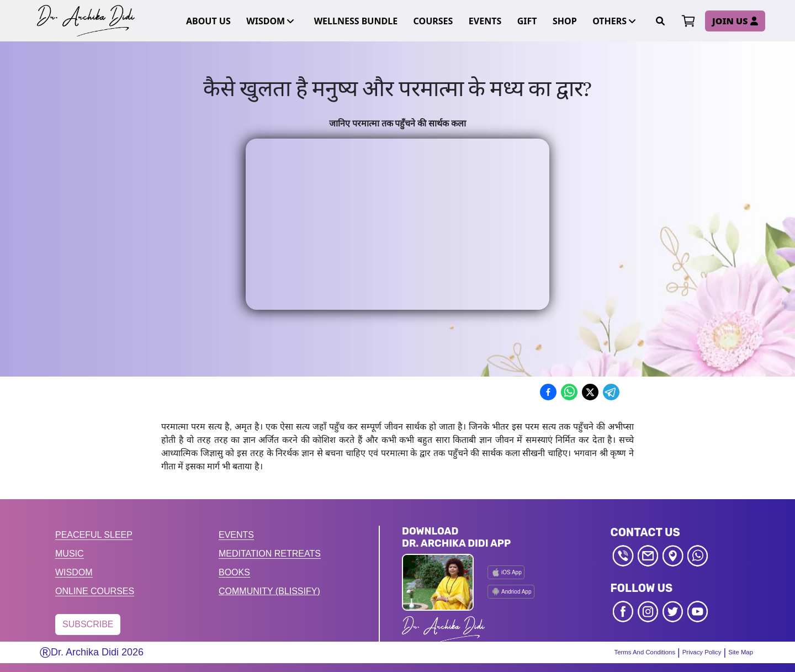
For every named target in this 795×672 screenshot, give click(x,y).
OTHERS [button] (613, 21)
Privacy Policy (695, 652)
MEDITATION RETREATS (270, 554)
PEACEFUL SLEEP (94, 535)
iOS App (506, 572)
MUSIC (70, 554)
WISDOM (74, 572)
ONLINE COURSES (95, 591)
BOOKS (234, 572)
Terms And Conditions (631, 652)
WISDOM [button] (269, 21)
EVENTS (236, 535)
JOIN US (735, 21)
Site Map (739, 652)
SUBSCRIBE (88, 624)
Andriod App (511, 591)
